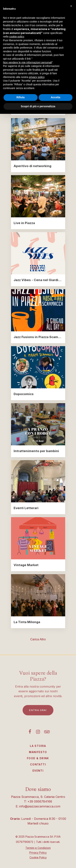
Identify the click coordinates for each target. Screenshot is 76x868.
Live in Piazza (24, 223)
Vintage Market (26, 565)
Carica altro (38, 639)
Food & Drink (38, 758)
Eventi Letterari (26, 508)
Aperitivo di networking (32, 166)
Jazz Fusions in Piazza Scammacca (38, 337)
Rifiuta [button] (21, 97)
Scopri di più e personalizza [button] (38, 106)
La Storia (38, 746)
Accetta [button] (56, 97)
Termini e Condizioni (38, 848)
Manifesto (38, 752)
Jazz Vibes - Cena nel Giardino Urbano (38, 280)
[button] (71, 6)
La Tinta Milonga (27, 622)
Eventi (38, 771)
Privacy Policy (38, 853)
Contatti (38, 764)
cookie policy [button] (17, 37)
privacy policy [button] (37, 77)
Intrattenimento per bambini (36, 451)
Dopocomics (24, 394)
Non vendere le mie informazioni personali (27, 62)
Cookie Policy (38, 857)
